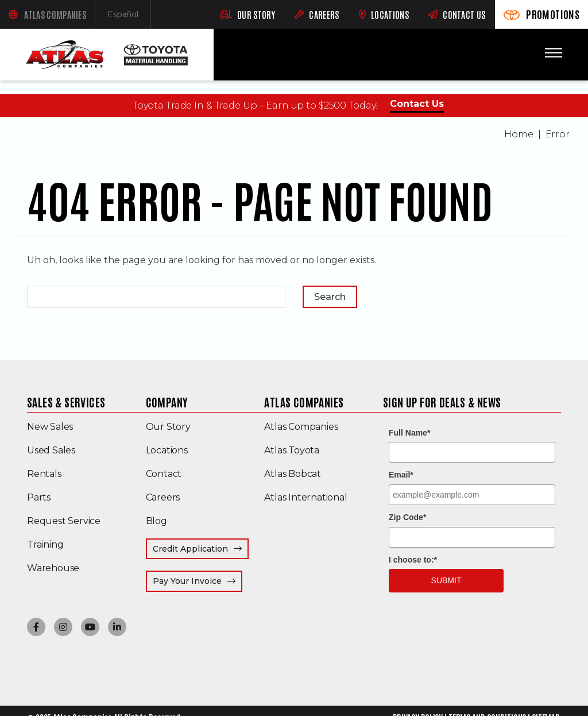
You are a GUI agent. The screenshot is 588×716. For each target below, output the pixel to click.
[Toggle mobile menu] (554, 53)
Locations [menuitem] (167, 450)
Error (558, 134)
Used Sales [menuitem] (51, 450)
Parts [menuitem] (39, 497)
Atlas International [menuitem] (305, 497)
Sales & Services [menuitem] (66, 402)
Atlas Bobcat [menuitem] (293, 474)
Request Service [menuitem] (64, 521)
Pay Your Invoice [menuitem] (198, 581)
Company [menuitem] (167, 402)
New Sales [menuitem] (50, 427)
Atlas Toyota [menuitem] (292, 450)
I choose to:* (413, 560)
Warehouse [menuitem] (53, 568)
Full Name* (409, 433)
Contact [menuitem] (164, 474)
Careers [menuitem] (163, 497)
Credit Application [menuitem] (190, 549)
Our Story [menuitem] (168, 427)
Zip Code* (407, 517)
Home (519, 134)
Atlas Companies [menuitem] (304, 402)
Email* (401, 475)
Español (129, 17)
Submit (446, 580)
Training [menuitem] (45, 544)
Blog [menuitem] (156, 521)
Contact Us (417, 104)
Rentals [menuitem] (44, 474)
